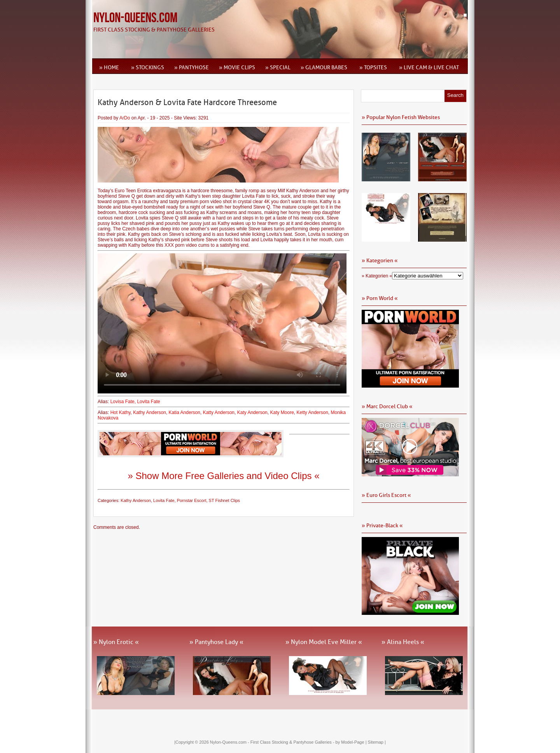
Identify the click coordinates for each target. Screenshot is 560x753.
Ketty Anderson (312, 412)
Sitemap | (377, 742)
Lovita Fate (148, 402)
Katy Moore (282, 412)
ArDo (125, 118)
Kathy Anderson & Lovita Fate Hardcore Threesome (187, 102)
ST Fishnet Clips (225, 500)
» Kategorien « (377, 276)
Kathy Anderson (150, 412)
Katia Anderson (185, 412)
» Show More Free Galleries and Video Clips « (223, 476)
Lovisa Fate (122, 402)
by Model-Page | (352, 742)
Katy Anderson (252, 412)
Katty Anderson (219, 412)
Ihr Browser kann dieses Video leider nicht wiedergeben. (222, 323)
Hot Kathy (121, 412)
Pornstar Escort (192, 500)
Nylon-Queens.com (135, 18)
